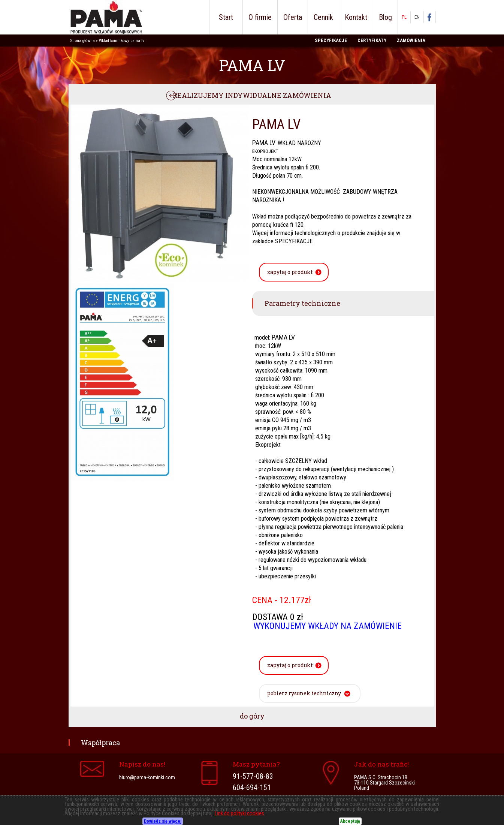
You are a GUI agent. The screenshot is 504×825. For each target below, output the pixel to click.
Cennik (323, 17)
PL (404, 17)
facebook (433, 17)
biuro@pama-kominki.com (147, 777)
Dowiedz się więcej (163, 821)
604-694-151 (252, 788)
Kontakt (356, 17)
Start (226, 17)
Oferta (293, 17)
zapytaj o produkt (290, 272)
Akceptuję (350, 821)
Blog (385, 17)
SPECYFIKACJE (331, 40)
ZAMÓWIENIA (411, 40)
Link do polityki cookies (239, 813)
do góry (252, 716)
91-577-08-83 (253, 777)
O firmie (260, 17)
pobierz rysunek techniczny (304, 693)
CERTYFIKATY (372, 40)
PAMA (105, 17)
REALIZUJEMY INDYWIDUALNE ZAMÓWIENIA (252, 95)
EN (417, 17)
